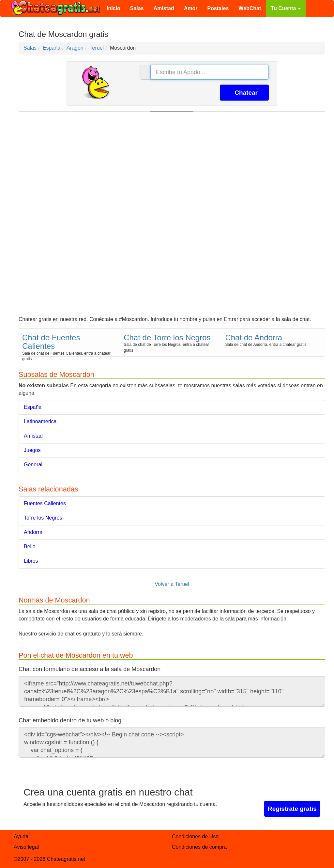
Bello (30, 547)
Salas (137, 8)
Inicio (114, 8)
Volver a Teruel (172, 584)
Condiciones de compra (199, 847)
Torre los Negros (43, 518)
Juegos (32, 450)
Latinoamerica (40, 421)
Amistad (164, 8)
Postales (218, 8)
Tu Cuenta (286, 8)
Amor (191, 8)
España (33, 407)
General (33, 465)
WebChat (250, 8)
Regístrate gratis (292, 809)
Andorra (33, 532)
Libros (31, 561)
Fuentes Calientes (45, 503)
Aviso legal (26, 847)
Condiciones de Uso (195, 836)
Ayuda (21, 836)
